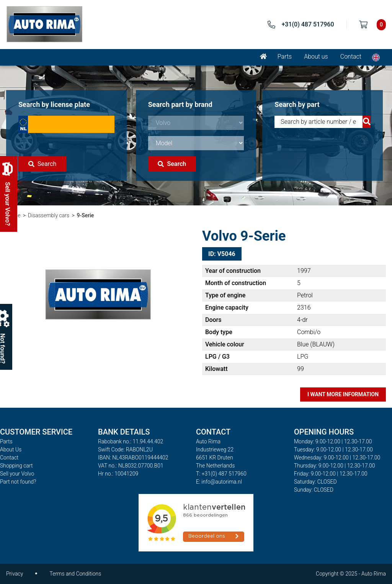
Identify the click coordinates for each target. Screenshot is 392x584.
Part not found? (18, 482)
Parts (285, 57)
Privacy (15, 574)
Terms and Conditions (75, 574)
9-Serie (86, 215)
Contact (351, 57)
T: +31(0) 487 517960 (221, 474)
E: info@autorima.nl (219, 482)
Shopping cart (16, 466)
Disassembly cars (49, 215)
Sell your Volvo (17, 474)
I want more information (343, 394)
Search (42, 164)
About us (316, 57)
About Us (11, 449)
